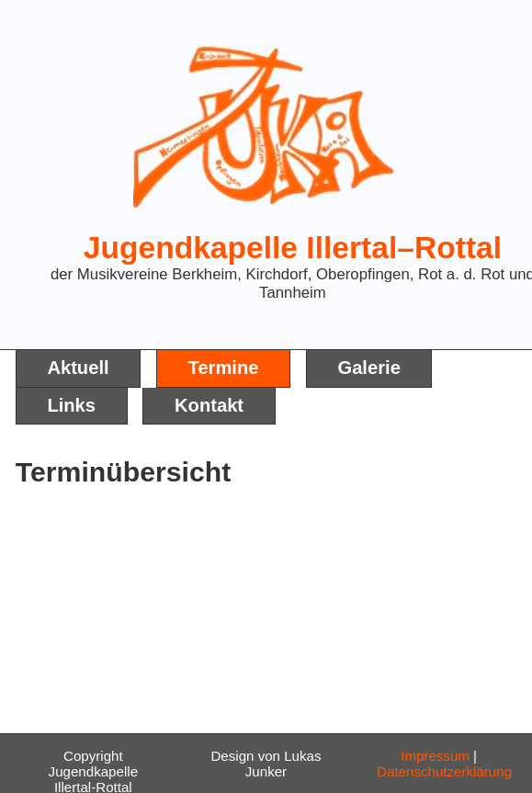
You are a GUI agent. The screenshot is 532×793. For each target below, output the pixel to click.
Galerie (368, 368)
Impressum (435, 756)
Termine (224, 368)
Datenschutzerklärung (444, 771)
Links (71, 405)
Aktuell (78, 368)
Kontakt (209, 405)
